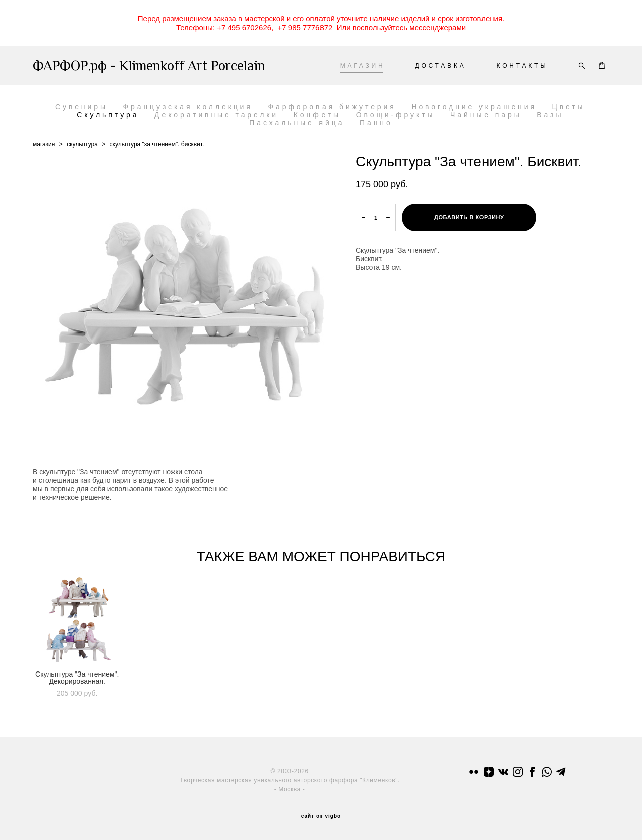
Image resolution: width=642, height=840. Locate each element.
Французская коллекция (188, 107)
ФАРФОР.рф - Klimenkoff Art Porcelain (134, 66)
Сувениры (82, 107)
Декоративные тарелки (216, 115)
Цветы (569, 107)
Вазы (550, 115)
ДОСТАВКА (440, 66)
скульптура (82, 144)
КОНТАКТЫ (522, 66)
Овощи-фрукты (396, 115)
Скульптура (108, 115)
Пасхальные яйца (297, 123)
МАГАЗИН (363, 66)
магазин (44, 144)
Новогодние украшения (474, 107)
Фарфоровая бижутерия (332, 107)
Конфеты (317, 115)
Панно (376, 123)
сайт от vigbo (321, 816)
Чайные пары (486, 115)
